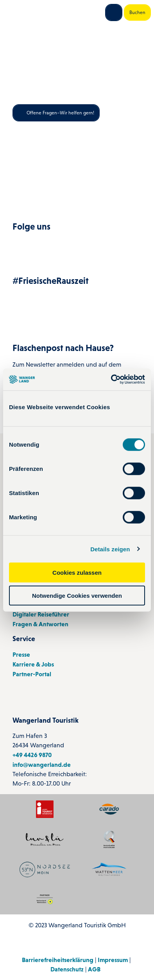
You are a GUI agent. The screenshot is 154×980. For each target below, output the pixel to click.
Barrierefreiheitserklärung (58, 960)
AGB (94, 969)
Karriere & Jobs (33, 664)
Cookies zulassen (77, 573)
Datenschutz (67, 969)
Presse (21, 654)
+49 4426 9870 (32, 754)
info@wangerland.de (42, 764)
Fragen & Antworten (40, 624)
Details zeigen (110, 549)
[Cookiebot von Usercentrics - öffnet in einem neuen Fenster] (111, 380)
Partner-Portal (32, 674)
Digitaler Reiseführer (41, 614)
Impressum (113, 960)
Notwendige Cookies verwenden (77, 595)
